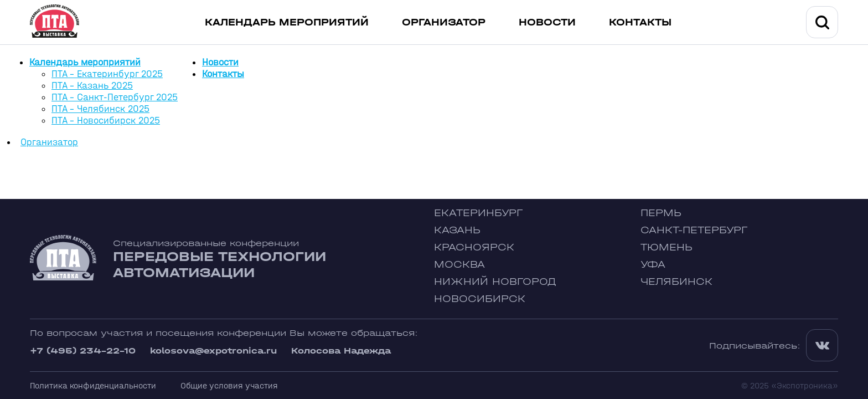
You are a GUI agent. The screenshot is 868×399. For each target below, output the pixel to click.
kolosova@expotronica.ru (213, 351)
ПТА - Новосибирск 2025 (106, 121)
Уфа (653, 265)
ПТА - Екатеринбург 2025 (107, 74)
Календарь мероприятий (287, 22)
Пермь (661, 213)
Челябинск (676, 282)
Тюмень (666, 247)
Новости (547, 22)
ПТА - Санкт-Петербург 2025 (115, 97)
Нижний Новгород (495, 282)
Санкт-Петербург (694, 230)
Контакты (640, 22)
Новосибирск (480, 299)
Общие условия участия (229, 385)
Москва (459, 265)
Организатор (444, 22)
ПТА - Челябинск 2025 (100, 109)
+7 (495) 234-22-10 (83, 351)
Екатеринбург (478, 213)
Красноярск (474, 247)
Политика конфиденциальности (93, 385)
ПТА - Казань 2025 (92, 86)
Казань (457, 230)
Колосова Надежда (341, 351)
